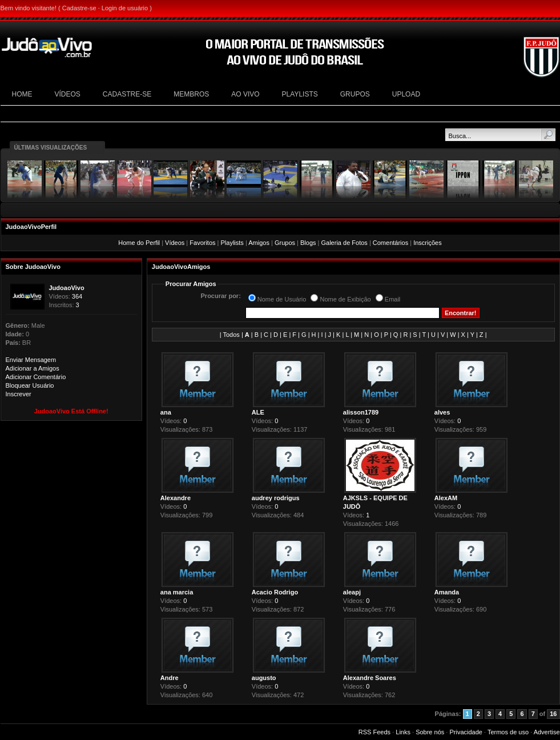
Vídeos (175, 243)
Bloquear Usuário (30, 385)
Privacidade (466, 732)
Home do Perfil (139, 243)
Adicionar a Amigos (33, 368)
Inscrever (19, 394)
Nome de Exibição (345, 299)
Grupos (285, 243)
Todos (231, 335)
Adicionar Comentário (36, 377)
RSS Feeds (374, 732)
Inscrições (428, 243)
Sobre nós (430, 732)
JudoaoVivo (67, 288)
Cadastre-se (79, 8)
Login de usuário (125, 8)
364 (77, 296)
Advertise (547, 732)
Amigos (259, 243)
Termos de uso (508, 732)
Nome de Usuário (282, 299)
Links (403, 732)
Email (393, 299)
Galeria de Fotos (345, 243)
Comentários (390, 243)
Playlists (232, 243)
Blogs (308, 243)
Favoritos (202, 243)
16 (553, 714)
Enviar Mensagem (31, 360)
